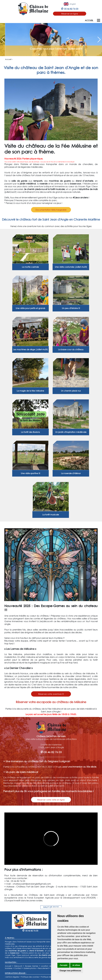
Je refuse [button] (76, 965)
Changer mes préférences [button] (70, 971)
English (73, 4)
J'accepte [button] (63, 965)
